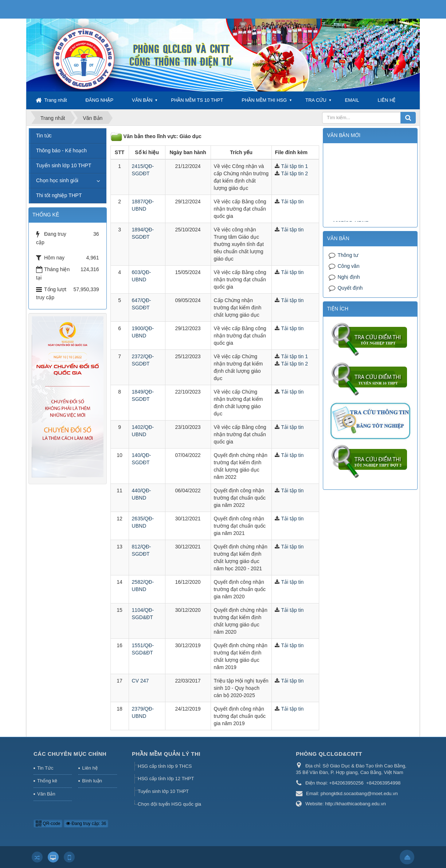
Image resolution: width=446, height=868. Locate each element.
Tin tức (44, 136)
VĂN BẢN (142, 100)
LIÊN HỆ (386, 100)
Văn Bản (46, 794)
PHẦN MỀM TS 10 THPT (197, 100)
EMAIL (352, 100)
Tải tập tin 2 (294, 173)
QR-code (48, 824)
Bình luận (92, 781)
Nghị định (349, 277)
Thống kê (47, 781)
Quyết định (350, 288)
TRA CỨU (316, 100)
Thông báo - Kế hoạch (61, 150)
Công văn (348, 266)
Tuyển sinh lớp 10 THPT (64, 165)
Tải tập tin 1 (294, 166)
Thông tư (348, 255)
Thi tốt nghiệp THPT (59, 195)
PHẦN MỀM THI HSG (264, 100)
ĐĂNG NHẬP (99, 100)
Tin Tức (45, 768)
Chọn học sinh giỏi (57, 180)
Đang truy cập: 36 (86, 824)
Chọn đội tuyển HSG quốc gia (169, 804)
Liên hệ (90, 768)
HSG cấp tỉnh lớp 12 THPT (166, 779)
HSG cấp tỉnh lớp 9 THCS (165, 766)
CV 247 (140, 681)
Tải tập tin (292, 202)
